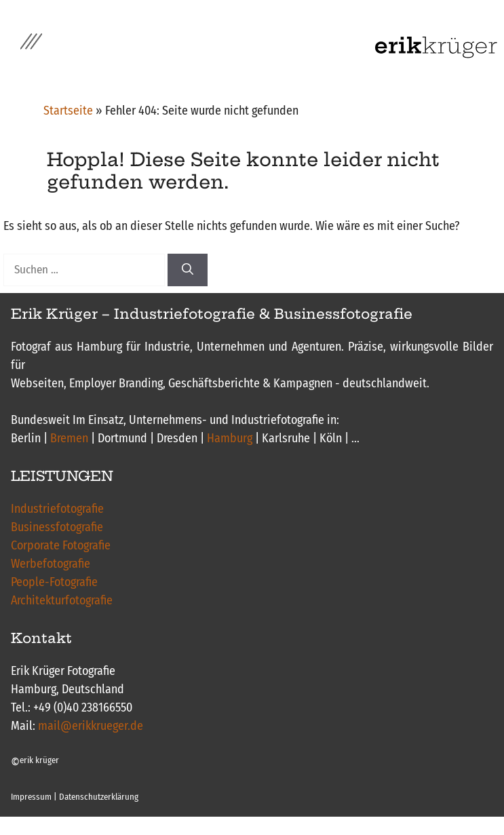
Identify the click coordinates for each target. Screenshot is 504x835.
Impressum (31, 797)
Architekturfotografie (62, 600)
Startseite (68, 111)
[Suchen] (188, 270)
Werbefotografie (51, 564)
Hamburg (230, 438)
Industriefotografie (57, 509)
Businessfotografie (57, 527)
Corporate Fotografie (61, 545)
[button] (31, 47)
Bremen (69, 438)
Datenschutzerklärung (99, 797)
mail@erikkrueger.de (91, 726)
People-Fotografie (54, 582)
